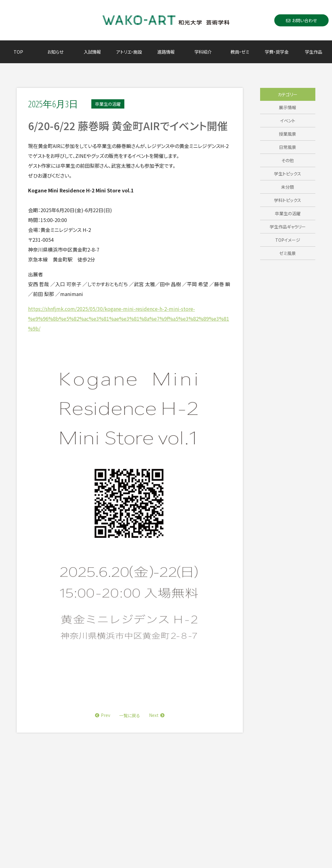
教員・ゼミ (240, 52)
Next (157, 715)
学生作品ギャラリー (288, 227)
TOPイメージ (288, 240)
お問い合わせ (301, 20)
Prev (103, 715)
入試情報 (92, 52)
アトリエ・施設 (129, 52)
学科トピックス (288, 200)
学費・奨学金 (277, 52)
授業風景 (288, 134)
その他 (288, 160)
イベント (288, 121)
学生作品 (313, 52)
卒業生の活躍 (288, 213)
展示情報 (288, 107)
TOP (18, 52)
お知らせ (55, 52)
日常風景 (288, 147)
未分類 (288, 187)
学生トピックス (288, 174)
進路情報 (166, 52)
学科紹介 (203, 52)
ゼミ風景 (288, 253)
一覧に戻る (130, 715)
